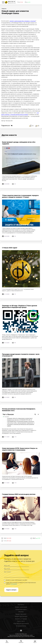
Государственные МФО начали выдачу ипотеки (19, 494)
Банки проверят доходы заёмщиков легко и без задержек (19, 143)
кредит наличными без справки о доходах (23, 21)
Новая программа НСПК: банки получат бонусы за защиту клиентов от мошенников (20, 449)
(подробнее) (14, 584)
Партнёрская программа (21, 624)
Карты (35, 642)
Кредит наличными (21, 607)
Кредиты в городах (21, 619)
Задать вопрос (11, 590)
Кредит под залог (21, 614)
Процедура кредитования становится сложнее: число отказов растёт (21, 355)
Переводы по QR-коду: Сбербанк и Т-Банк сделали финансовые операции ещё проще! (20, 306)
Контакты (21, 605)
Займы (7, 642)
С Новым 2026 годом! (10, 248)
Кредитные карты (21, 609)
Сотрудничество (21, 626)
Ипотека (21, 612)
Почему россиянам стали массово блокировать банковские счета (19, 410)
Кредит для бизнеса (21, 616)
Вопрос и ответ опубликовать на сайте (16, 580)
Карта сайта (21, 621)
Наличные (21, 642)
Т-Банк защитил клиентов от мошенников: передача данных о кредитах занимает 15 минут (20, 196)
